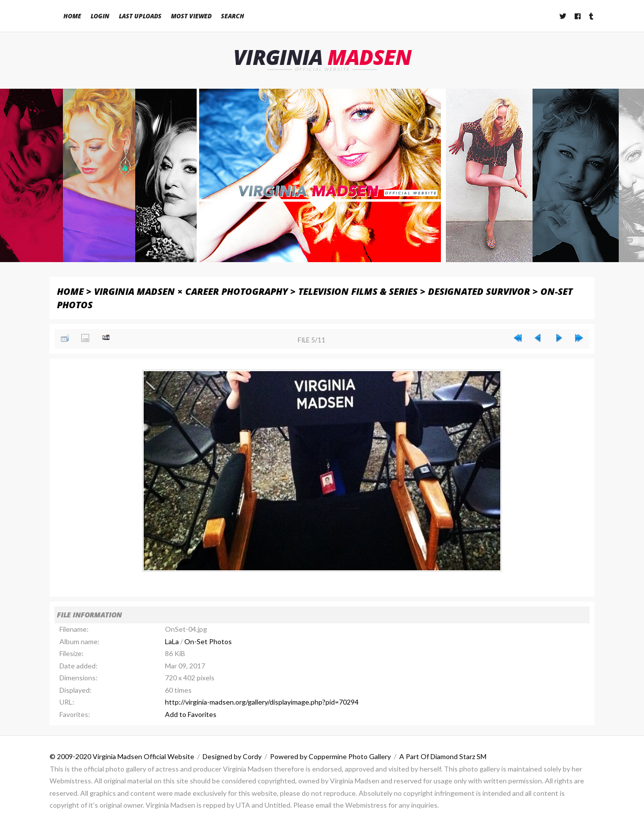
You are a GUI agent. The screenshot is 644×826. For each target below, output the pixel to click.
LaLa (172, 641)
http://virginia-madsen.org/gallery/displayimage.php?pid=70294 (262, 702)
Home (72, 16)
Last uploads (140, 16)
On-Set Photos (208, 641)
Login (100, 16)
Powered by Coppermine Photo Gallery (330, 757)
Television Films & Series (358, 291)
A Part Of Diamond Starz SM (443, 757)
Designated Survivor (479, 291)
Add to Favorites (191, 714)
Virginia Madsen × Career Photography (191, 291)
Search (233, 16)
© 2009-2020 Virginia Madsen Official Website (122, 757)
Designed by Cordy (232, 757)
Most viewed (191, 16)
